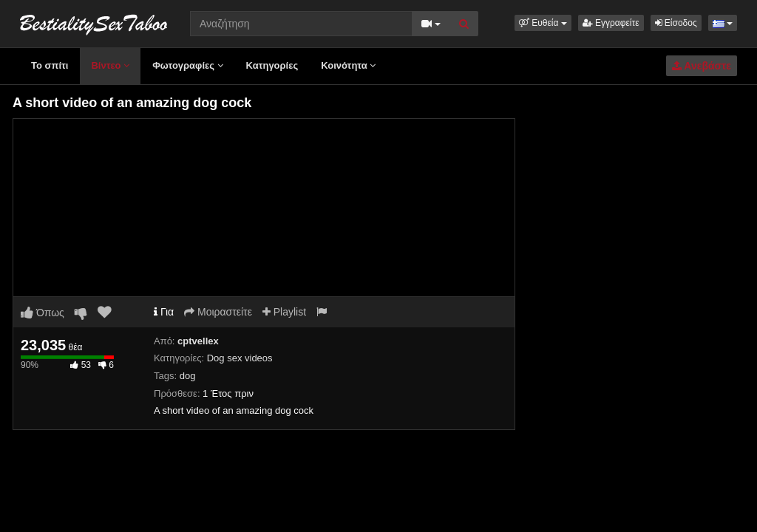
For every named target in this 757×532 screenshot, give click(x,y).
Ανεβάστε (702, 66)
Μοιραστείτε (218, 312)
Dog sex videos (240, 358)
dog (188, 376)
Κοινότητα (348, 65)
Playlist (284, 312)
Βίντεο (110, 65)
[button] (543, 23)
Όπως (43, 313)
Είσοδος (676, 23)
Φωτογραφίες (187, 65)
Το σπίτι (50, 65)
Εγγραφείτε (611, 23)
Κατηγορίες (272, 65)
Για (164, 312)
